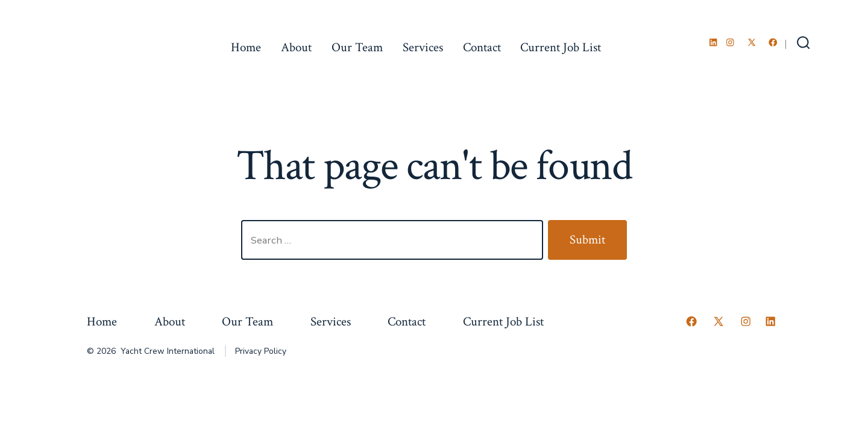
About (296, 47)
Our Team (357, 47)
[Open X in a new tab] (752, 42)
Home (246, 47)
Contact (482, 47)
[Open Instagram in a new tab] (730, 42)
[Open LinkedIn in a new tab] (713, 42)
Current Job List (561, 47)
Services (423, 47)
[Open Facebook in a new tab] (773, 42)
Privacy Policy (261, 351)
